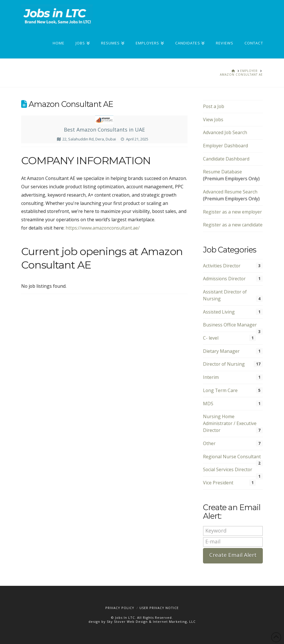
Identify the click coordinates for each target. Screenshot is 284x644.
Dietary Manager (221, 351)
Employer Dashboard (225, 146)
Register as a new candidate (233, 225)
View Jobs (213, 120)
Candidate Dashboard (226, 159)
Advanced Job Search (225, 132)
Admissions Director (224, 279)
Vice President (218, 483)
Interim (211, 377)
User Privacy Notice (159, 608)
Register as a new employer (232, 212)
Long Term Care (220, 390)
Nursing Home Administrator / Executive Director (230, 423)
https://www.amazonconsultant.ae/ (103, 228)
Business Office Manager (230, 325)
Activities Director (222, 266)
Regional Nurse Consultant (232, 457)
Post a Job (214, 106)
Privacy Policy (120, 608)
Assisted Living (219, 312)
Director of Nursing (224, 364)
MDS (208, 404)
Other (209, 443)
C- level (211, 338)
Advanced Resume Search (230, 192)
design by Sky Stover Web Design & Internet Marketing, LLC (142, 622)
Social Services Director (228, 469)
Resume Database (222, 172)
